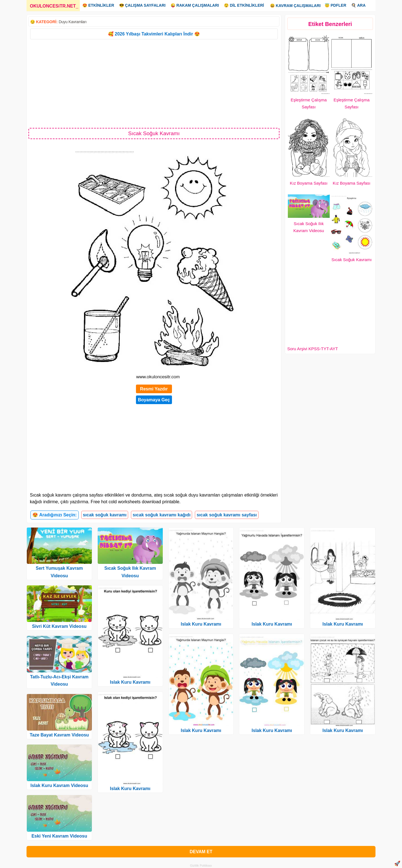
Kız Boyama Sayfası (309, 183)
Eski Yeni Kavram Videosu (59, 836)
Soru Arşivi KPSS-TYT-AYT (313, 349)
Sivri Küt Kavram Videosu (59, 626)
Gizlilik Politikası (201, 865)
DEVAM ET (201, 852)
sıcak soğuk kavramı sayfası (227, 515)
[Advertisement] (154, 83)
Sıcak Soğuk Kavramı (351, 260)
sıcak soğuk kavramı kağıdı (161, 515)
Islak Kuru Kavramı (130, 682)
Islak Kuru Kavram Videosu (59, 785)
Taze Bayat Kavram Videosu (59, 735)
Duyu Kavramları (73, 22)
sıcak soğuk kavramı (105, 515)
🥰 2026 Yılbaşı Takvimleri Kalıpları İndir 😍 (154, 34)
